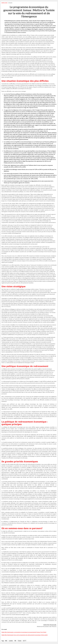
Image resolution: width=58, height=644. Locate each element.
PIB (15, 641)
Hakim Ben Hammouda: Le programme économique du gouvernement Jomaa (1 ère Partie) (24, 632)
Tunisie (20, 641)
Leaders (11, 641)
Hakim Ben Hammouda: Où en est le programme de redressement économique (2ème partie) (25, 635)
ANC (6, 641)
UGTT (25, 641)
